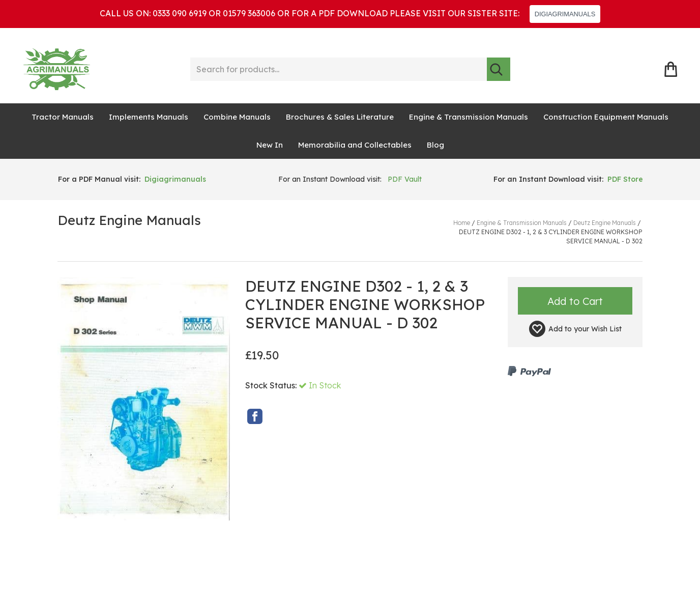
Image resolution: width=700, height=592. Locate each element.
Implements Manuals (149, 117)
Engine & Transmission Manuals (469, 117)
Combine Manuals (237, 117)
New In (270, 145)
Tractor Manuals (63, 117)
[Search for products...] (339, 69)
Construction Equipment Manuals (606, 117)
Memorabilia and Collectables (355, 145)
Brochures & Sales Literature (340, 117)
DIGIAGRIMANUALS (565, 14)
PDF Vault (405, 179)
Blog (435, 145)
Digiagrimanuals (175, 179)
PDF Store (625, 179)
